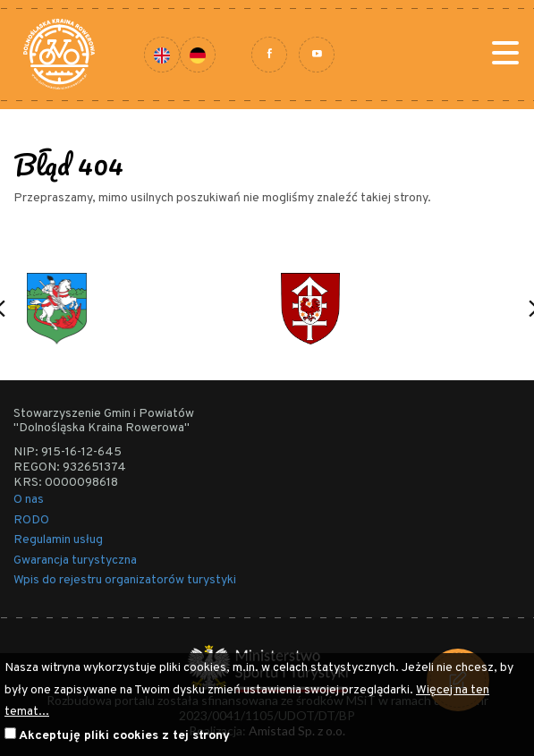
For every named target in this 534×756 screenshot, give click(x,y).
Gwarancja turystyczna (75, 561)
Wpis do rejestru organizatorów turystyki (125, 580)
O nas (29, 500)
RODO (31, 520)
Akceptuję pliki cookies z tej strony (124, 736)
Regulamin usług (58, 540)
